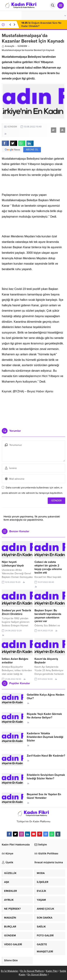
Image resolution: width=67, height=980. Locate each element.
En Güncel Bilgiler (37, 975)
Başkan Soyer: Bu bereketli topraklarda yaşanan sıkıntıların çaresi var (48, 616)
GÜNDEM (22, 46)
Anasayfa (8, 46)
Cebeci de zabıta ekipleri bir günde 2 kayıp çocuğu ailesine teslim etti (48, 567)
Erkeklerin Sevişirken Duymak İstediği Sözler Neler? (46, 777)
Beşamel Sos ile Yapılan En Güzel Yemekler (44, 796)
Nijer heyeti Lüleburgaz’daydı (13, 564)
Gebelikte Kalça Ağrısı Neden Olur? (46, 697)
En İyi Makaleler (10, 971)
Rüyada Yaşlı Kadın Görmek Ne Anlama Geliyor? (44, 716)
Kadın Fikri (52, 971)
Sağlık (63, 971)
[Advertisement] (33, 409)
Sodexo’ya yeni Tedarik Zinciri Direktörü (16, 612)
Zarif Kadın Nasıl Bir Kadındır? (46, 756)
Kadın (22, 975)
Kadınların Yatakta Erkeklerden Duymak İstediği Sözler (45, 737)
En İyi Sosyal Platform (32, 971)
